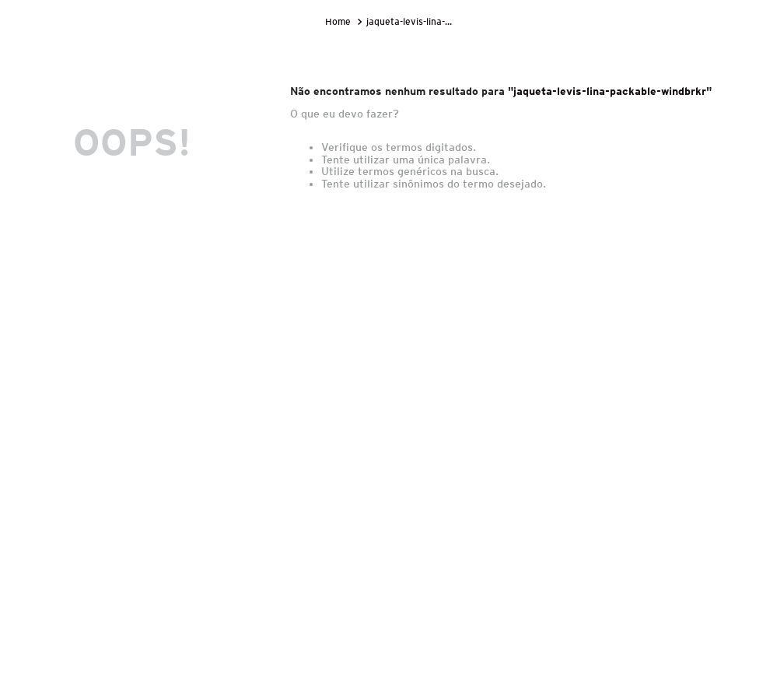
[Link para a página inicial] (339, 22)
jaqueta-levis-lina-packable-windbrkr (411, 21)
